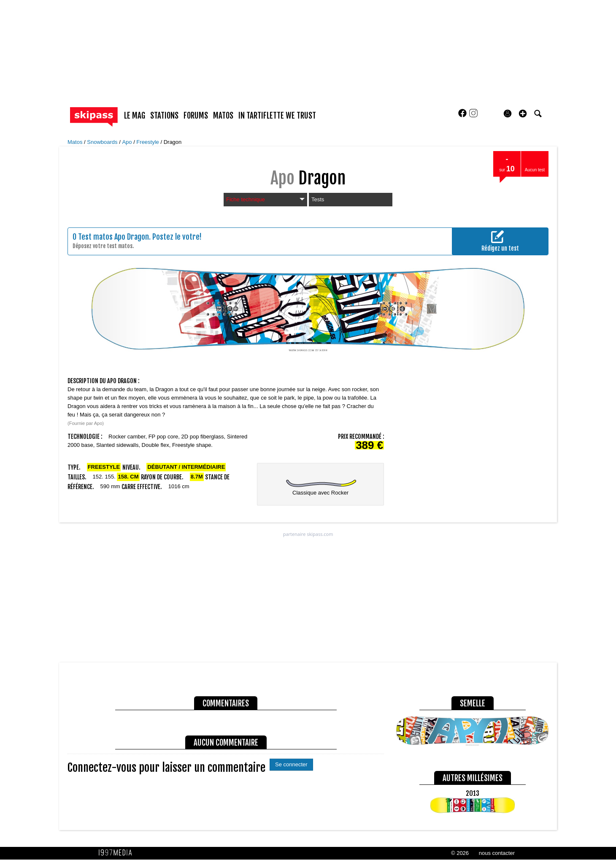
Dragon (173, 142)
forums (196, 116)
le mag (135, 116)
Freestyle (148, 142)
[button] (523, 114)
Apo (128, 142)
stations (164, 116)
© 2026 (460, 853)
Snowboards (103, 142)
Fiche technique (265, 199)
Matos (76, 142)
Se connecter (291, 764)
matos (223, 116)
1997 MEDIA (118, 853)
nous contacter (497, 853)
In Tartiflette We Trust (277, 116)
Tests (318, 199)
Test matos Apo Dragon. (114, 237)
